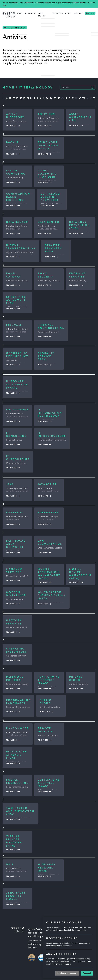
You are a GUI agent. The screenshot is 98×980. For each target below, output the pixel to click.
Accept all (87, 973)
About (68, 13)
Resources (58, 13)
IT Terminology (16, 28)
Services (29, 13)
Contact (78, 13)
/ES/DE (91, 13)
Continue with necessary (67, 973)
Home (20, 13)
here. (5, 5)
